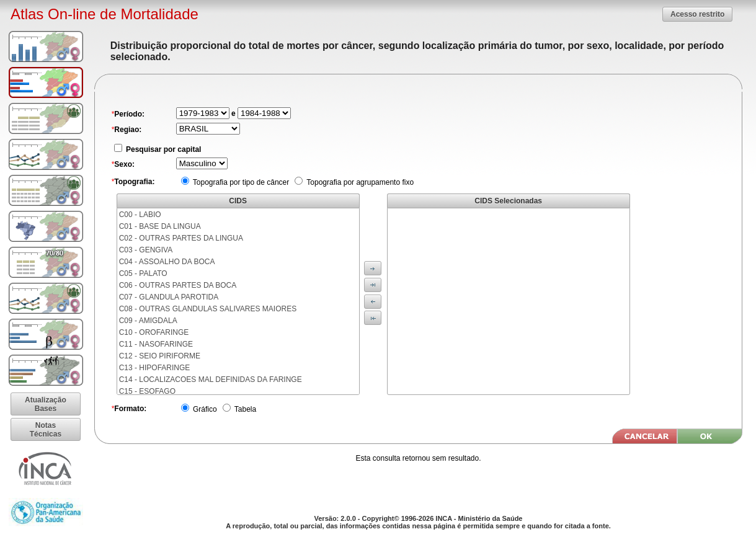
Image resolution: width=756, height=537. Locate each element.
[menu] (238, 301)
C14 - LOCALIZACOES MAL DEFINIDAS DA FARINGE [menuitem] (211, 379)
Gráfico (204, 409)
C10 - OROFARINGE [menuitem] (154, 332)
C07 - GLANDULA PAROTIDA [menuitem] (169, 297)
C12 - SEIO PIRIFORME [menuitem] (160, 356)
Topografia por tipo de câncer (240, 182)
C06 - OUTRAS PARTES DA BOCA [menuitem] (178, 285)
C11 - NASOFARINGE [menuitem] (156, 344)
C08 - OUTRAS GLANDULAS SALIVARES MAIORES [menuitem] (208, 309)
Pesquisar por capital (163, 149)
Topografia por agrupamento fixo (359, 182)
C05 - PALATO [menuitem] (143, 273)
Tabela (244, 409)
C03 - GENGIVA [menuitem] (146, 250)
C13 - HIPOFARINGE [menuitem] (155, 368)
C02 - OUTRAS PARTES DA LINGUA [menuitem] (181, 238)
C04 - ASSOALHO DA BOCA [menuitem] (167, 262)
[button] (697, 14)
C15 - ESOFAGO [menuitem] (147, 391)
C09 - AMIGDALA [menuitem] (148, 321)
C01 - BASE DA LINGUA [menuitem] (160, 226)
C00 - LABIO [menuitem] (140, 215)
